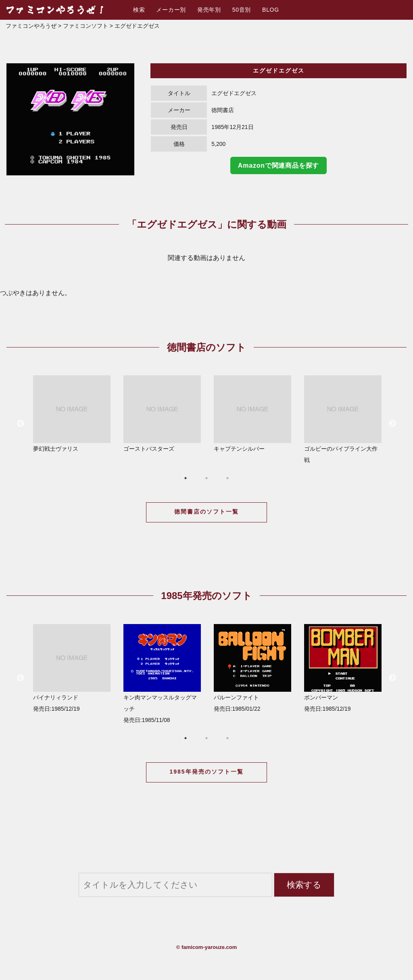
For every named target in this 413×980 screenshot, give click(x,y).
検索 (139, 10)
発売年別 (209, 10)
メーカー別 (171, 10)
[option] (71, 119)
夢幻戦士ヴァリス (72, 414)
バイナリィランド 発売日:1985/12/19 (72, 668)
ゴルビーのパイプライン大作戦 (343, 419)
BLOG (271, 10)
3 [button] (227, 478)
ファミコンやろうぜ (31, 26)
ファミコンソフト (86, 26)
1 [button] (186, 478)
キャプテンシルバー (252, 414)
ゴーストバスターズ (162, 414)
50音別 (242, 10)
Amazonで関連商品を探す (278, 165)
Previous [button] (21, 424)
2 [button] (206, 478)
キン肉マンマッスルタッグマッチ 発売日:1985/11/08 (162, 674)
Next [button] (392, 424)
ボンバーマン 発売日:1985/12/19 (343, 668)
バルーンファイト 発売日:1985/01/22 (252, 668)
